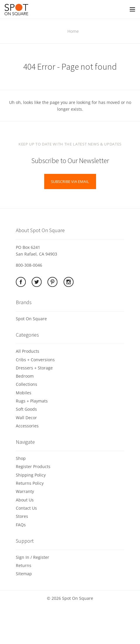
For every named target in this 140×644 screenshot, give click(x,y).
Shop (21, 458)
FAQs (21, 525)
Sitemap (24, 574)
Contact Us (26, 508)
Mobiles (24, 393)
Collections (27, 384)
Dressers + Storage (34, 368)
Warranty (25, 491)
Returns (24, 565)
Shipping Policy (31, 475)
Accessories (27, 426)
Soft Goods (26, 409)
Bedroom (25, 376)
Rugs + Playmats (32, 401)
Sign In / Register (33, 557)
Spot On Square (31, 319)
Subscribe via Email (70, 181)
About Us (25, 500)
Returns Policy (30, 483)
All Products (28, 351)
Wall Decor (26, 418)
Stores (22, 516)
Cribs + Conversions (35, 360)
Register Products (33, 466)
